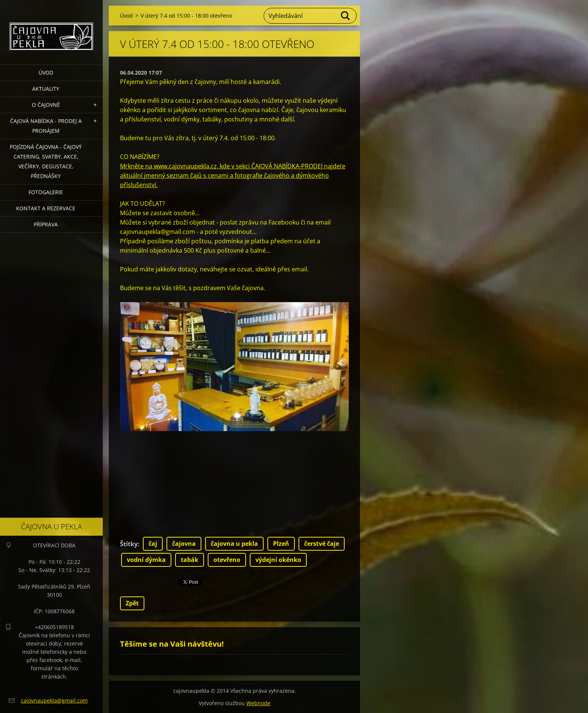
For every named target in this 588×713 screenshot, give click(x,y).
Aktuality (46, 89)
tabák (190, 560)
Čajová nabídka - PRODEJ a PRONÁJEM (46, 126)
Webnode (258, 703)
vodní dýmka (146, 560)
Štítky (129, 544)
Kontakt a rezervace (46, 208)
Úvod (46, 73)
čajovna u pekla (234, 544)
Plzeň (281, 544)
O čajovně (46, 105)
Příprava (46, 224)
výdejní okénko (278, 560)
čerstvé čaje (322, 544)
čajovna (184, 544)
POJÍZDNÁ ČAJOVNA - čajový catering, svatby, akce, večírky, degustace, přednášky (46, 161)
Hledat (346, 16)
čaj (153, 544)
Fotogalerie (46, 192)
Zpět (132, 603)
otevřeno (227, 560)
